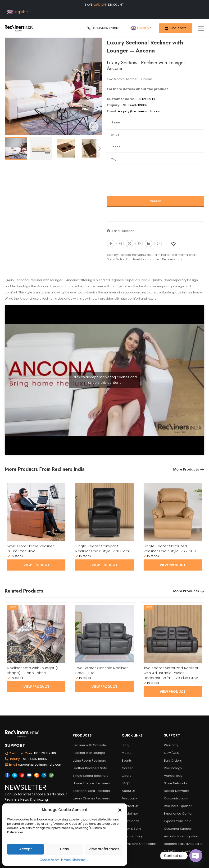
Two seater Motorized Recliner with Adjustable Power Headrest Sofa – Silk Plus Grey (171, 673)
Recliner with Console (89, 745)
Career (127, 768)
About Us (129, 791)
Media (127, 753)
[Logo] (19, 28)
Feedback (130, 798)
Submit (156, 201)
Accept (26, 849)
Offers (127, 776)
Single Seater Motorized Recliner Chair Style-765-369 (170, 549)
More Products (186, 469)
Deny (65, 849)
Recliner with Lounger (89, 753)
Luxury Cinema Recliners (91, 798)
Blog (125, 745)
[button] (120, 810)
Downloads (131, 821)
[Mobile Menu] (201, 28)
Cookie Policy (49, 860)
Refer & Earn (131, 829)
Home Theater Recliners (91, 783)
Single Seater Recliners (91, 776)
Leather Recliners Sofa (90, 768)
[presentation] (143, 182)
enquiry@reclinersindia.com (139, 111)
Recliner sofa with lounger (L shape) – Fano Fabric (33, 670)
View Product (36, 565)
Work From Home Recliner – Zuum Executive (32, 549)
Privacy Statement (74, 860)
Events (127, 761)
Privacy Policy (132, 836)
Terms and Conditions (139, 844)
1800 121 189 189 (146, 99)
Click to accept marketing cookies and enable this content (105, 380)
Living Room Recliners (89, 761)
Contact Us (130, 806)
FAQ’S (126, 783)
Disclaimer (130, 813)
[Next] (99, 148)
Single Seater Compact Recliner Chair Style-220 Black (102, 549)
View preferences (104, 849)
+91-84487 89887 (134, 105)
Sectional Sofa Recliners (91, 791)
